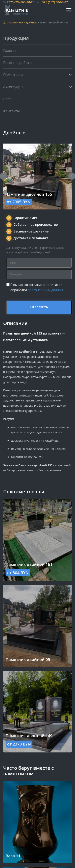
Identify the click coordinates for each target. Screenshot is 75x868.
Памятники (16, 23)
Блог (7, 99)
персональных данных (45, 290)
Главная (10, 50)
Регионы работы (18, 63)
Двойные (32, 23)
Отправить (39, 307)
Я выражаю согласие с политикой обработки (37, 287)
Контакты (11, 111)
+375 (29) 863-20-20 (20, 2)
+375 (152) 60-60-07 (54, 2)
